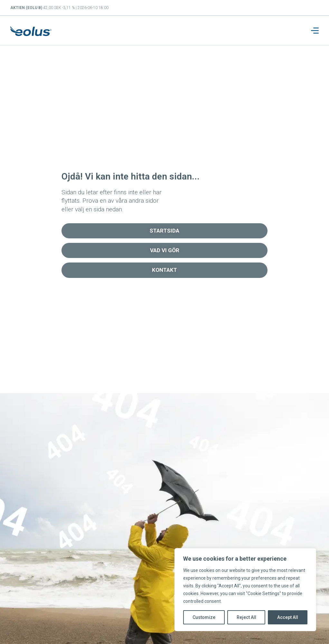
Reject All (246, 617)
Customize (204, 617)
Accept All (288, 617)
